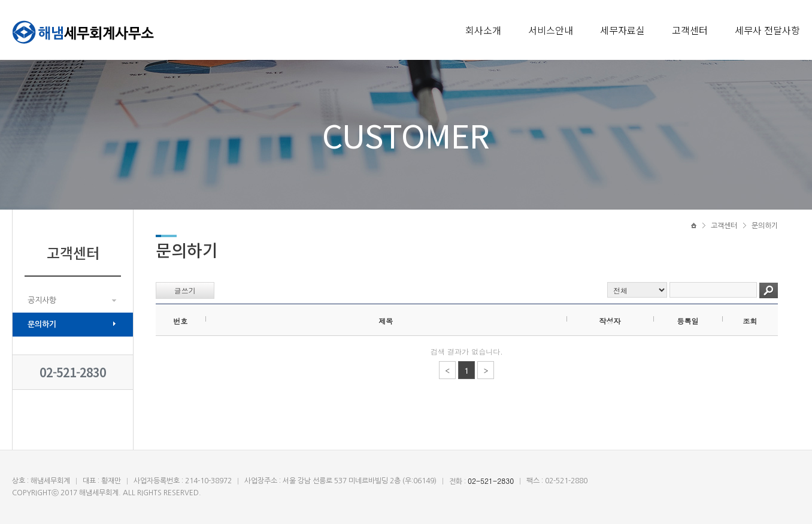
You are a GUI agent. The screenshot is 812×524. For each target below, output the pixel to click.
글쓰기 (185, 290)
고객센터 (690, 30)
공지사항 (42, 300)
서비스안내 (551, 30)
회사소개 (483, 30)
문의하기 (42, 324)
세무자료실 (622, 30)
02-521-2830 (73, 372)
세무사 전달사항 (767, 30)
